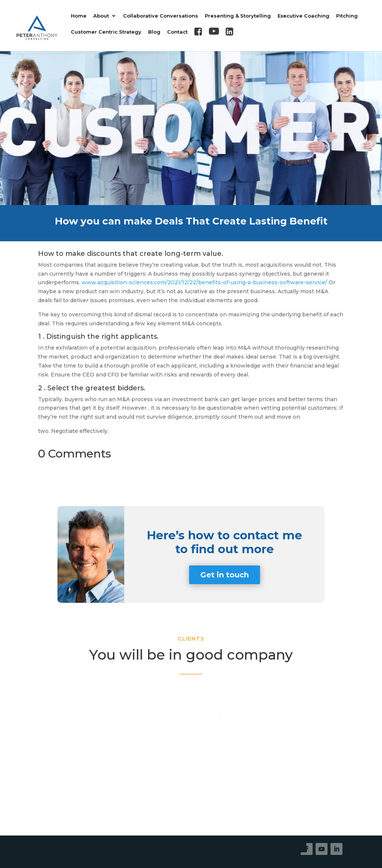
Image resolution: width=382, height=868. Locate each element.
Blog (154, 32)
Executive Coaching (303, 16)
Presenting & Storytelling (238, 16)
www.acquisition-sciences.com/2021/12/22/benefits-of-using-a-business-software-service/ (204, 282)
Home (79, 16)
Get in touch (225, 575)
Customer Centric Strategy (106, 32)
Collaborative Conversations (161, 16)
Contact (177, 32)
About (101, 16)
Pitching (347, 16)
